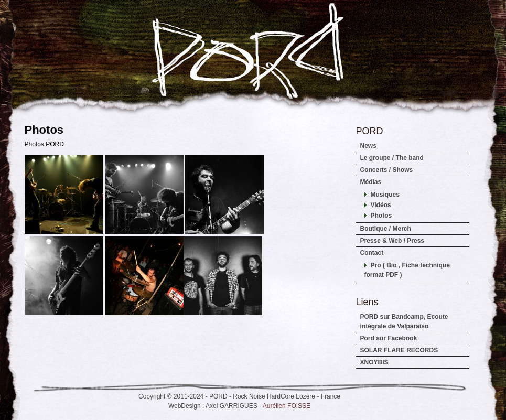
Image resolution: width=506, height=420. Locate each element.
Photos (381, 216)
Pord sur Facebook (389, 338)
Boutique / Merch (386, 229)
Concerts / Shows (387, 170)
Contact (372, 253)
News (368, 146)
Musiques (385, 195)
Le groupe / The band (392, 158)
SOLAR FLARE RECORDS (399, 350)
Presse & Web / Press (392, 241)
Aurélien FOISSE (287, 406)
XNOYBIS (374, 362)
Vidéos (381, 205)
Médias (371, 182)
